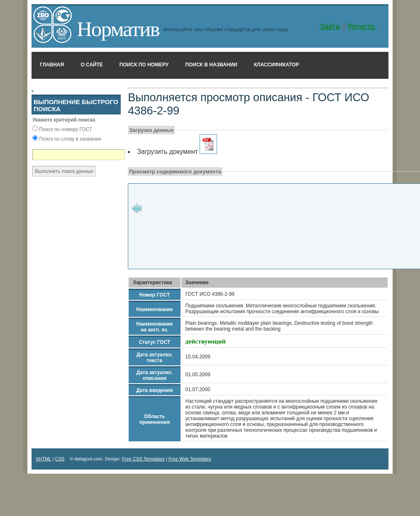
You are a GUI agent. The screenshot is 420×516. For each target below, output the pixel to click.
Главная (52, 65)
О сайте (92, 65)
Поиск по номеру (144, 65)
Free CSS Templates (143, 459)
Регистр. (362, 27)
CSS (60, 459)
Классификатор (277, 65)
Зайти (330, 27)
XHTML (44, 459)
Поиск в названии (211, 65)
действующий (206, 341)
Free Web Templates (190, 459)
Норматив (118, 29)
